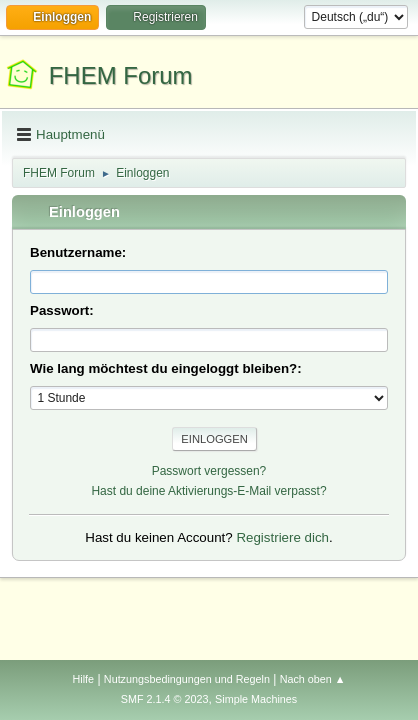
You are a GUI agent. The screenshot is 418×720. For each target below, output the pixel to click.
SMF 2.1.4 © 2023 (165, 699)
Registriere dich (282, 537)
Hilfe (83, 679)
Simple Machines (256, 699)
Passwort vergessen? (209, 471)
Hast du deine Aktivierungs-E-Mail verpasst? (208, 491)
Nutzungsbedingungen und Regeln (187, 679)
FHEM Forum (121, 75)
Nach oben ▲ (313, 679)
